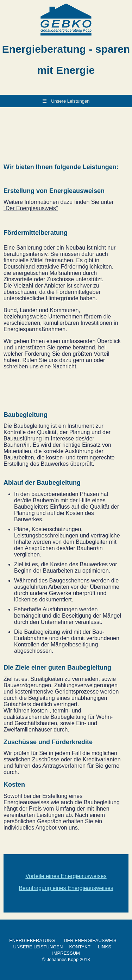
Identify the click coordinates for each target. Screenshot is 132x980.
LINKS (105, 947)
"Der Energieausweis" (31, 208)
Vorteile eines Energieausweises (66, 876)
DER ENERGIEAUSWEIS (90, 940)
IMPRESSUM (66, 953)
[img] (66, 19)
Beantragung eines (43, 888)
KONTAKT (80, 947)
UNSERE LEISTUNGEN (38, 947)
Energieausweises (90, 888)
